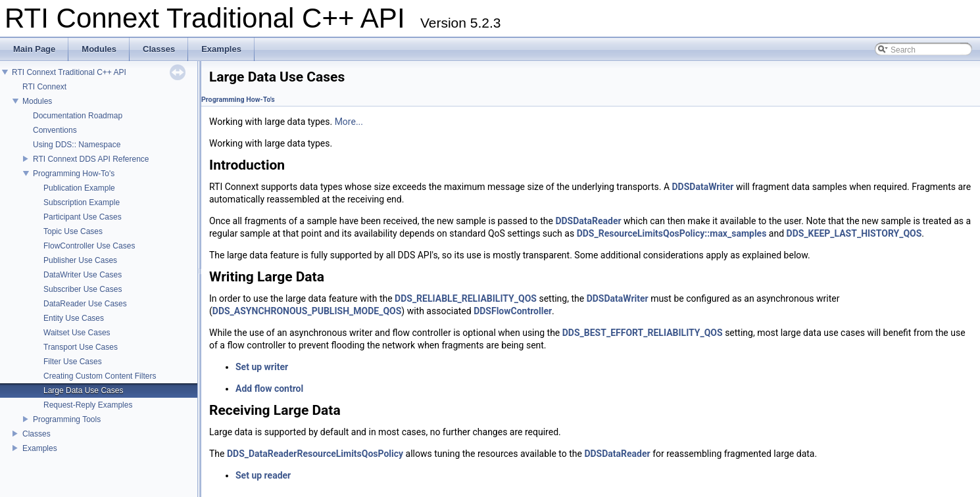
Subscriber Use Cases (83, 289)
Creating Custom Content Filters (100, 376)
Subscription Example (82, 202)
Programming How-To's (74, 174)
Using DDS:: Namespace (77, 145)
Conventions (55, 130)
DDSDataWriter (703, 187)
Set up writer (262, 367)
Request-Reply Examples (88, 405)
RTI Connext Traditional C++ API (69, 72)
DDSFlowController (513, 311)
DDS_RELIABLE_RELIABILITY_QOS (466, 298)
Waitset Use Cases (77, 333)
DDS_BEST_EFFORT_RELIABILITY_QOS (643, 333)
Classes (37, 434)
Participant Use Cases (83, 217)
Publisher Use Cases (80, 260)
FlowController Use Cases (89, 246)
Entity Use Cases (74, 318)
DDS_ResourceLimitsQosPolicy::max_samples (672, 233)
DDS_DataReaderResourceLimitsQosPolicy (315, 454)
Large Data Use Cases (83, 390)
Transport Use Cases (81, 347)
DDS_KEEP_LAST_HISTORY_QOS (854, 233)
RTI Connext (44, 87)
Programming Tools (67, 419)
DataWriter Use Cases (83, 275)
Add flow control (269, 389)
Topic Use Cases (73, 231)
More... (349, 122)
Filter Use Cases (73, 362)
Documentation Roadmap (78, 116)
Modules (37, 101)
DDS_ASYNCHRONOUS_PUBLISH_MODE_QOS (307, 311)
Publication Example (79, 188)
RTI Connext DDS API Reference (91, 159)
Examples (40, 448)
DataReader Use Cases (85, 304)
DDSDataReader (588, 221)
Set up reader (263, 475)
